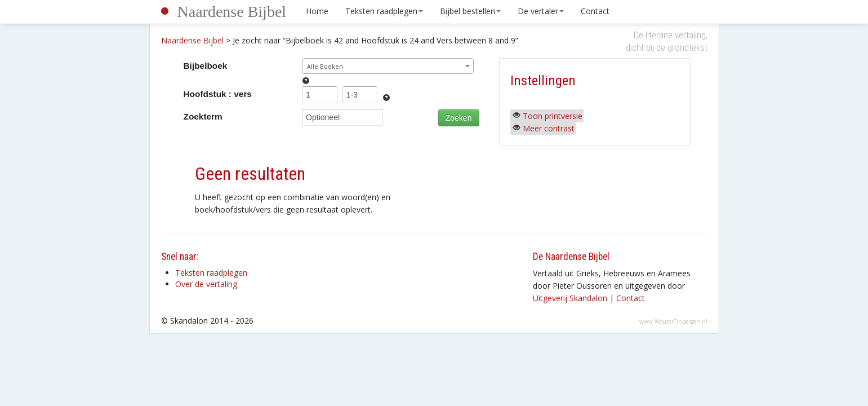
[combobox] (388, 66)
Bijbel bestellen (470, 11)
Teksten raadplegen (384, 11)
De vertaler (541, 11)
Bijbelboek (206, 66)
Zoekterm (203, 116)
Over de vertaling (206, 284)
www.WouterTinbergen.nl (673, 321)
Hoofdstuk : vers (218, 94)
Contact (595, 11)
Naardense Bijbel (232, 12)
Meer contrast (549, 128)
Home (317, 11)
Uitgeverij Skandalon (570, 298)
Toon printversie (553, 116)
